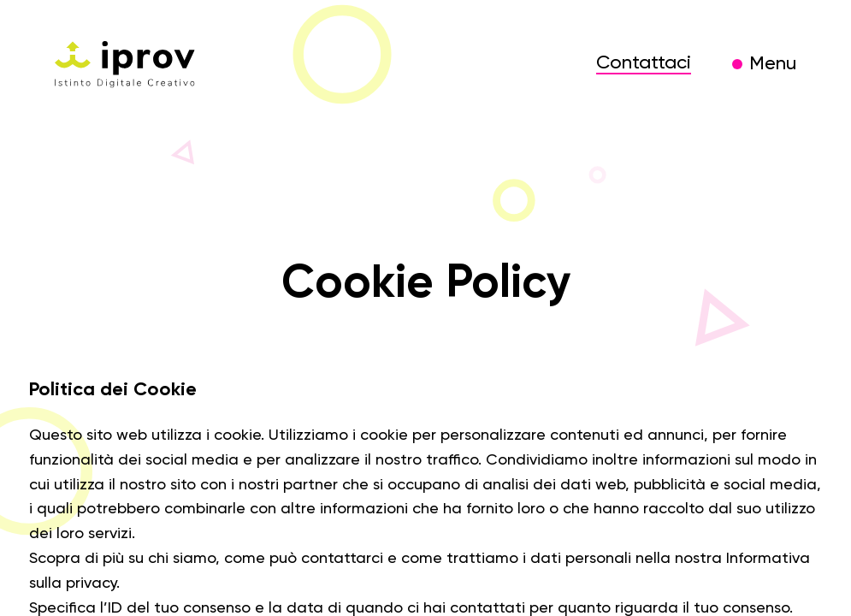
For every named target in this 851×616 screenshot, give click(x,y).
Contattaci (644, 63)
